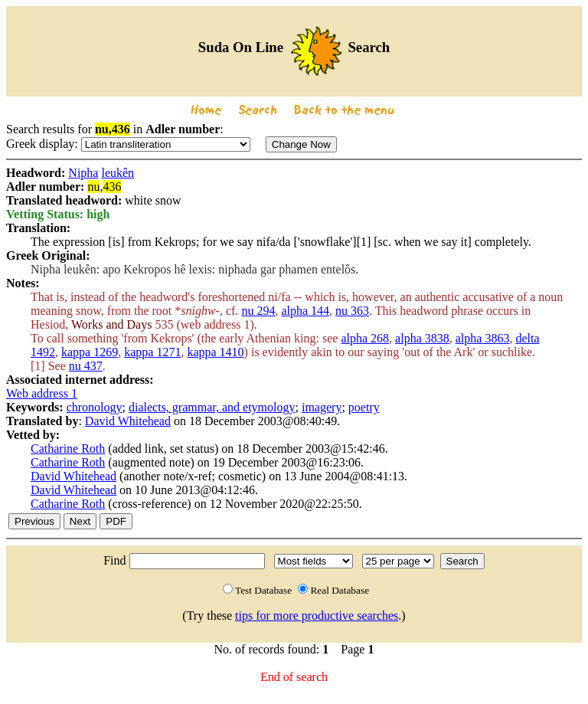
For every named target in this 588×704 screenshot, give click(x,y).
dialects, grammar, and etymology (212, 407)
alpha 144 (305, 311)
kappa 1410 (215, 352)
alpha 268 (365, 338)
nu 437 (86, 366)
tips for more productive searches (317, 616)
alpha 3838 (422, 338)
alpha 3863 (483, 338)
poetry (364, 407)
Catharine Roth (68, 449)
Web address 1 (42, 393)
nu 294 (258, 311)
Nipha (83, 173)
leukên (118, 173)
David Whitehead (128, 421)
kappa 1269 (90, 352)
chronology (95, 407)
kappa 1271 (152, 352)
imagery (322, 407)
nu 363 (352, 311)
